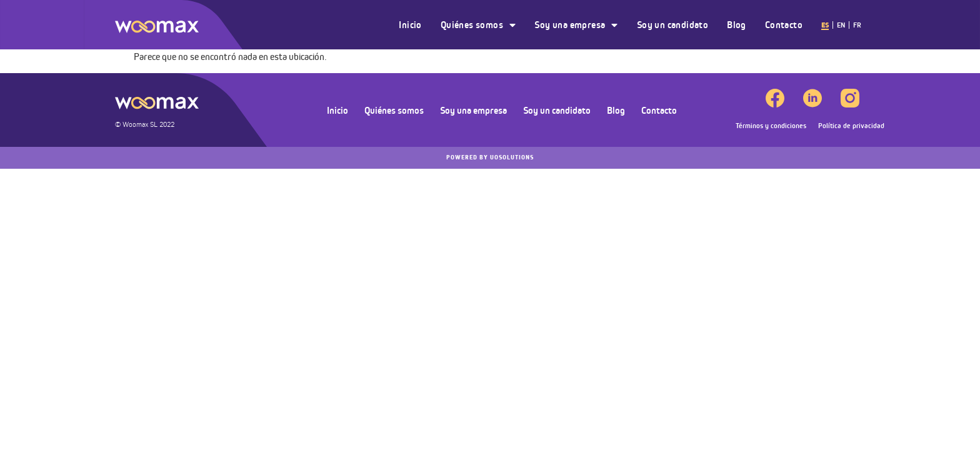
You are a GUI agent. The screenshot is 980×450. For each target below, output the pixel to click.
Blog (737, 25)
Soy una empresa (576, 25)
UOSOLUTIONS (490, 157)
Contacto (784, 25)
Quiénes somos (478, 25)
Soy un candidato (672, 25)
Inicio (410, 25)
